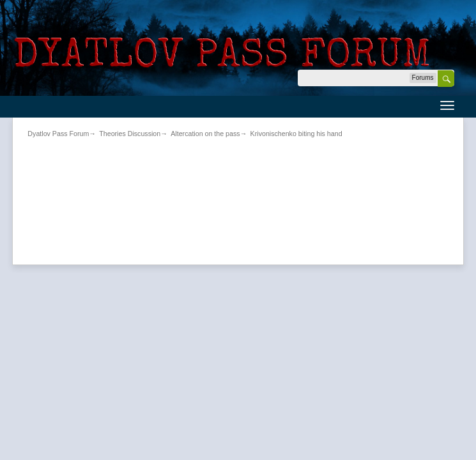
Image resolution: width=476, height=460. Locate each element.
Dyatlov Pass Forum (58, 134)
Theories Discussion (130, 134)
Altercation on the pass (205, 134)
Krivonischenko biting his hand (296, 134)
